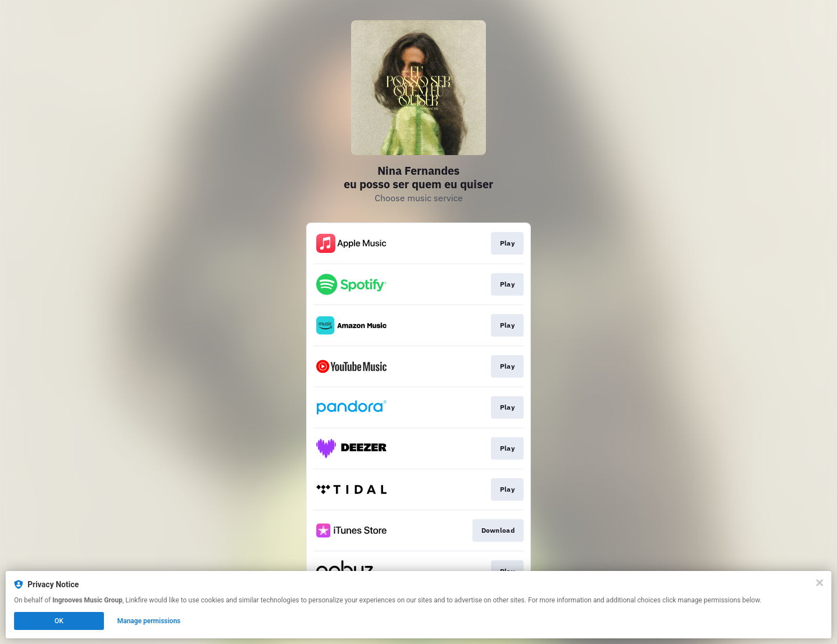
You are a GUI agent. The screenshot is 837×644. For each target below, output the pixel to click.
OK (59, 621)
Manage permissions (149, 621)
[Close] (820, 583)
